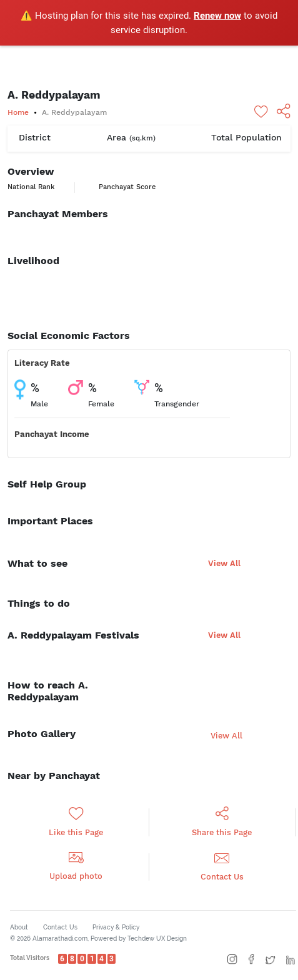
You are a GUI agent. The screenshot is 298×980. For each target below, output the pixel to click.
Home (18, 112)
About (19, 927)
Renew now (217, 16)
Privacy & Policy (116, 927)
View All (224, 563)
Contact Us (60, 927)
